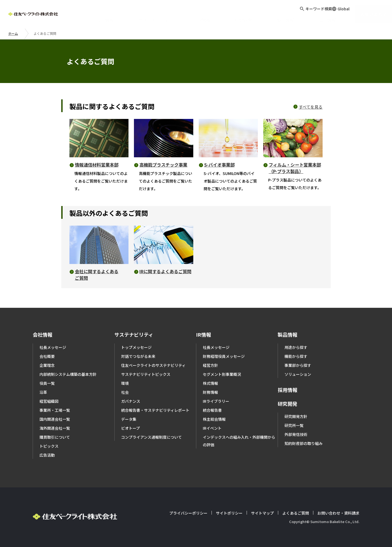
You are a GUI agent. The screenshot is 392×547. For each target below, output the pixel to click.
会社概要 (47, 356)
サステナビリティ (134, 334)
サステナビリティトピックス (146, 374)
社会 (125, 392)
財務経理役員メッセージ (224, 356)
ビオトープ (131, 428)
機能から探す (296, 356)
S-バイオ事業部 (219, 165)
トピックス (49, 446)
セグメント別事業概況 (222, 374)
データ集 (129, 419)
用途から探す (296, 347)
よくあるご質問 (296, 513)
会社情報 (42, 334)
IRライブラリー (216, 401)
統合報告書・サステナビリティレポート (155, 410)
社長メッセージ (53, 347)
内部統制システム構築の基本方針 (68, 374)
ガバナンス (131, 401)
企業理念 (47, 365)
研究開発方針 (296, 416)
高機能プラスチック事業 (163, 165)
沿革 (43, 392)
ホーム (13, 33)
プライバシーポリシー (188, 513)
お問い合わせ (371, 13)
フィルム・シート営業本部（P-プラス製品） (295, 168)
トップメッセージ (136, 347)
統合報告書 (212, 410)
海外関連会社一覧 (55, 428)
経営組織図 (49, 401)
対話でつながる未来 (138, 356)
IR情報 (203, 334)
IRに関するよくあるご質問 (165, 271)
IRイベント (212, 428)
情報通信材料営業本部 (97, 165)
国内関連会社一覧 (55, 419)
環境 (125, 383)
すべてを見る (311, 107)
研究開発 (287, 404)
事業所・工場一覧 (55, 410)
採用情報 (287, 390)
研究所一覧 (294, 425)
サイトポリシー (229, 513)
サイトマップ (262, 513)
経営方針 (210, 365)
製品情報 (287, 334)
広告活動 (47, 455)
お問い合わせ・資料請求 (338, 513)
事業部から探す (298, 365)
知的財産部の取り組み (304, 443)
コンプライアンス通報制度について (151, 437)
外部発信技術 (296, 434)
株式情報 (210, 383)
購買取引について (55, 437)
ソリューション (298, 374)
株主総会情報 (214, 419)
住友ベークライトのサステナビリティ (153, 365)
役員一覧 (47, 383)
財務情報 (210, 392)
